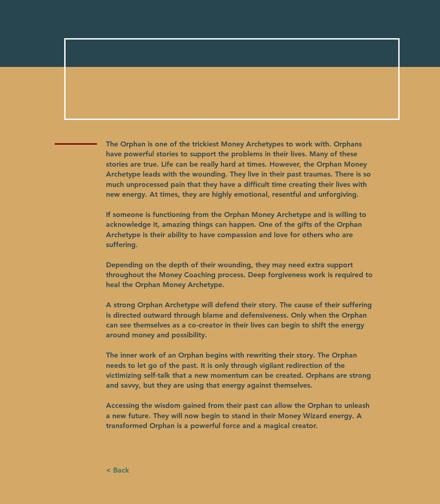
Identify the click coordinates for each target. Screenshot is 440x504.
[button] (117, 470)
